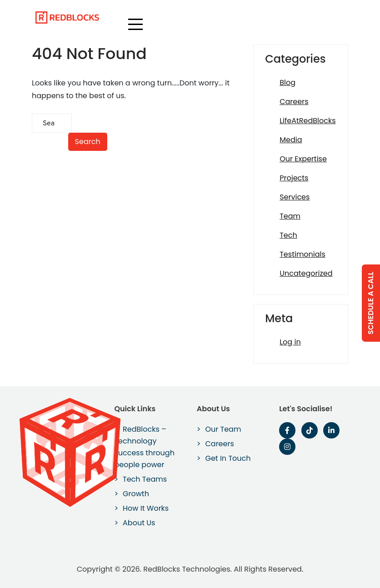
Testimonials (302, 254)
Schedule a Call (371, 303)
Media (291, 140)
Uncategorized (306, 273)
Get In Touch (228, 458)
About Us (139, 523)
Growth (136, 494)
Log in (290, 342)
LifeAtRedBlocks (307, 121)
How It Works (146, 508)
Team (290, 216)
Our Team (223, 429)
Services (295, 197)
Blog (287, 82)
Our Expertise (303, 159)
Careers (294, 102)
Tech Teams (145, 479)
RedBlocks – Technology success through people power (144, 447)
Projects (294, 178)
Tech (288, 235)
